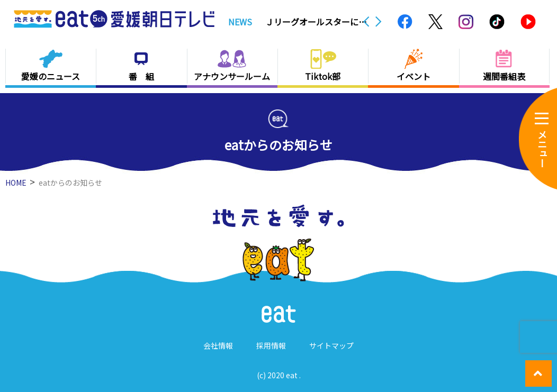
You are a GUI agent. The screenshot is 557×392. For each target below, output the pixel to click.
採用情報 (271, 345)
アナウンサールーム (232, 76)
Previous (366, 22)
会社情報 (218, 345)
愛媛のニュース (51, 76)
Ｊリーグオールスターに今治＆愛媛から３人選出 (316, 22)
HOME (16, 183)
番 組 (141, 76)
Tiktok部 (323, 76)
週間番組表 (504, 76)
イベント (414, 76)
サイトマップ (331, 345)
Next (379, 22)
